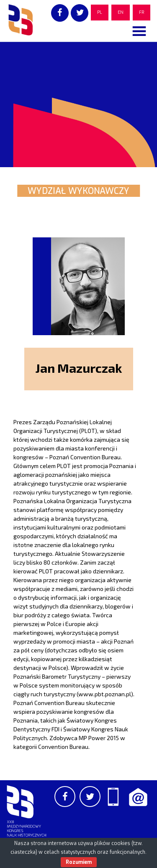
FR (142, 12)
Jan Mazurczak (78, 368)
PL (100, 12)
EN (121, 12)
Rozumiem (79, 862)
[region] (78, 104)
